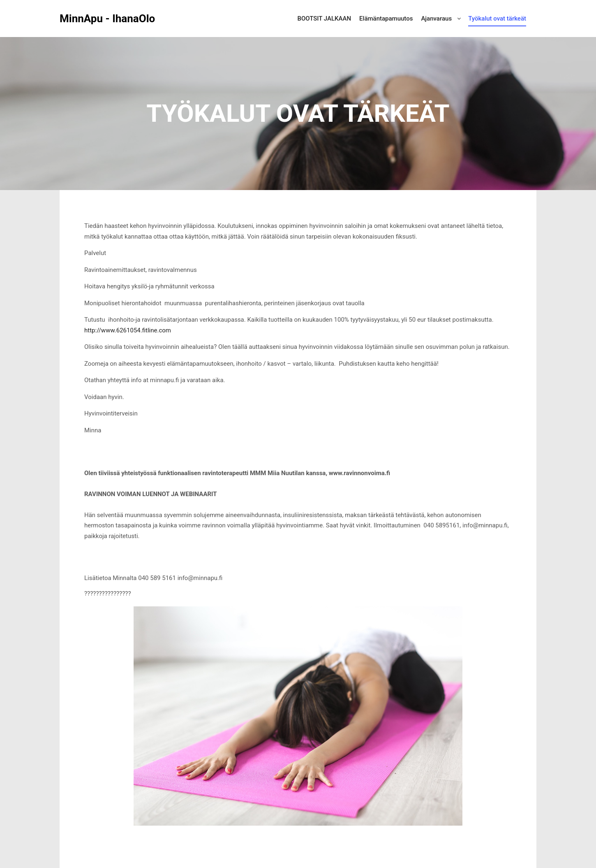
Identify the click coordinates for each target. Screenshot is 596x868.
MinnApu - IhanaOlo (101, 19)
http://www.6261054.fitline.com (128, 330)
